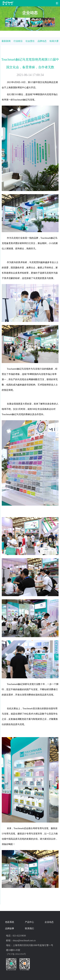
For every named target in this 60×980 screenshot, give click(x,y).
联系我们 (29, 928)
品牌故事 (10, 928)
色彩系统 (10, 922)
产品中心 (29, 922)
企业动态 (49, 922)
